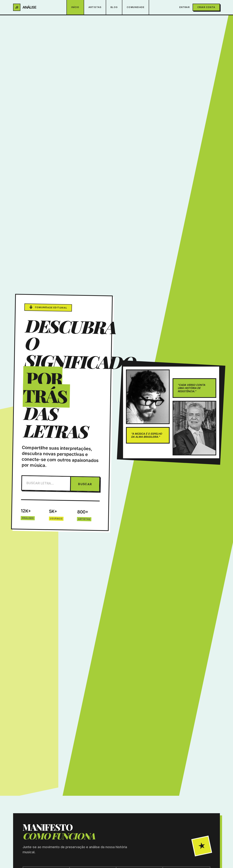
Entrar (184, 7)
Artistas (95, 7)
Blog (114, 7)
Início (75, 7)
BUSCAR (85, 484)
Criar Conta (206, 7)
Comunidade (136, 7)
